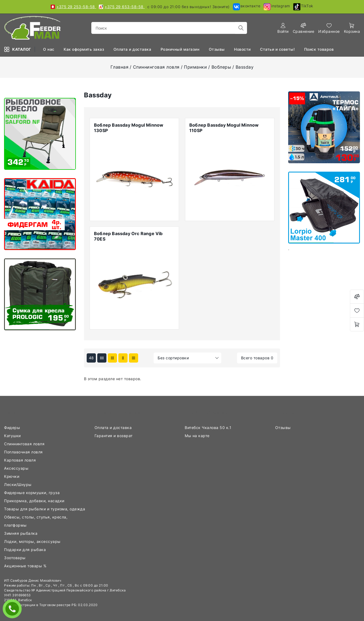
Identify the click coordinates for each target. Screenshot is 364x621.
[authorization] (283, 28)
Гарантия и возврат (114, 436)
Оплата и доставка (114, 428)
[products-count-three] (112, 358)
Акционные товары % (26, 566)
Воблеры (221, 67)
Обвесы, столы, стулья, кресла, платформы (36, 521)
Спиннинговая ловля (156, 67)
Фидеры (13, 428)
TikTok (303, 7)
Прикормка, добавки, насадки (35, 501)
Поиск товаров (320, 49)
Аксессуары (17, 468)
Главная (120, 67)
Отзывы (217, 49)
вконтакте (246, 7)
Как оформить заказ (84, 49)
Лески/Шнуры (18, 484)
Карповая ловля (21, 460)
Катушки (13, 436)
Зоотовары (15, 558)
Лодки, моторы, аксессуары (34, 541)
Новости (243, 49)
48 (91, 358)
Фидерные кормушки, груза (32, 493)
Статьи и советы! (278, 49)
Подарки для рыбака (26, 550)
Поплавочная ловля (24, 452)
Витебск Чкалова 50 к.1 (209, 428)
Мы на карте (198, 436)
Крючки (12, 476)
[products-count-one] (134, 358)
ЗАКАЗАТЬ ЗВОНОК (14, 609)
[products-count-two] (123, 358)
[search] (241, 28)
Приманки (195, 67)
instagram (277, 7)
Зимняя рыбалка (21, 533)
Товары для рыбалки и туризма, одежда (45, 509)
